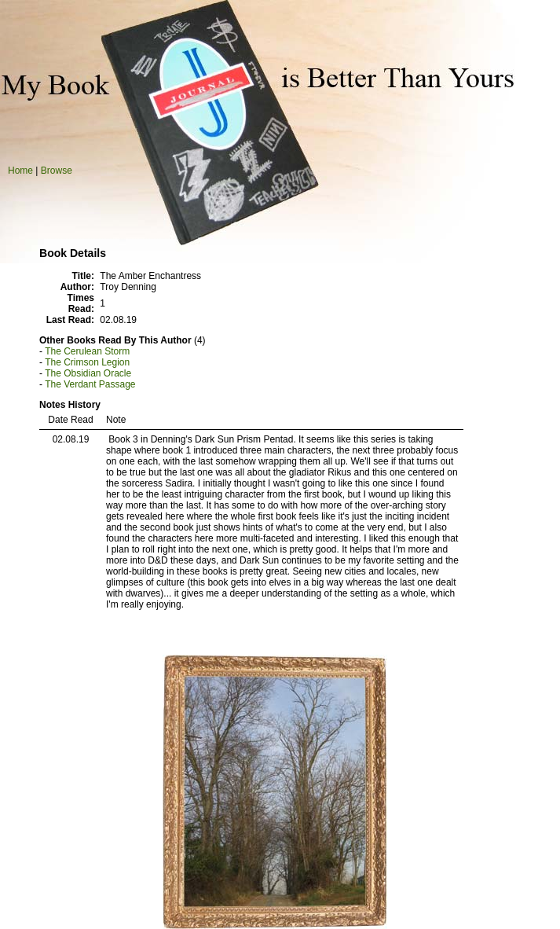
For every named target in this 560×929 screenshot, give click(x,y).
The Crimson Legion (87, 362)
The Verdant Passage (90, 384)
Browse (57, 171)
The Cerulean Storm (87, 351)
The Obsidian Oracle (88, 373)
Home (20, 171)
